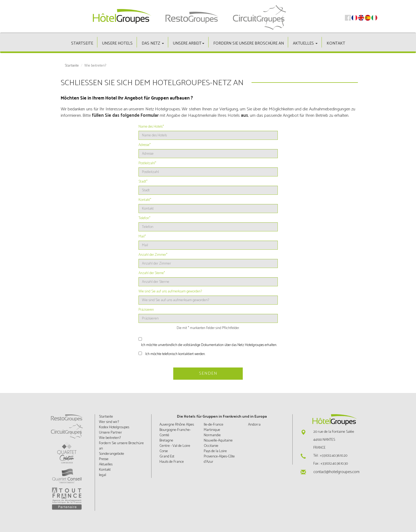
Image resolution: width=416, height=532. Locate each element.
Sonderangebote (112, 454)
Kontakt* (145, 200)
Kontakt (336, 43)
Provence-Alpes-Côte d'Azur (219, 459)
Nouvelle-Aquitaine (218, 441)
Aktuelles (106, 464)
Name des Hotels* (151, 127)
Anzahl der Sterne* (152, 273)
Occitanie (211, 446)
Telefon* (144, 218)
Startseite (82, 43)
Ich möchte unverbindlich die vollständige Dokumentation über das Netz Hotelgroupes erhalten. (209, 345)
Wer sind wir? (109, 422)
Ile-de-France (214, 425)
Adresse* (145, 145)
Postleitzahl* (147, 163)
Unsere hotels (117, 43)
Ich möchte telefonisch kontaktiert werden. (175, 354)
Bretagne (166, 441)
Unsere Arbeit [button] (189, 43)
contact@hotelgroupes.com (336, 472)
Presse (104, 459)
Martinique (212, 430)
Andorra (254, 425)
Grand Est (167, 457)
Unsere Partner (110, 433)
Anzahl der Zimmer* (153, 255)
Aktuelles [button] (305, 43)
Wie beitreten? (110, 438)
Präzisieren (146, 310)
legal (103, 475)
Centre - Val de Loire (175, 446)
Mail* (142, 237)
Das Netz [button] (153, 43)
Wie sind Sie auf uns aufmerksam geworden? (170, 292)
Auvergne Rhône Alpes (177, 425)
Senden (208, 373)
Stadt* (143, 182)
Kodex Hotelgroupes (114, 427)
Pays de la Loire (215, 451)
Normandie (212, 435)
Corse (164, 451)
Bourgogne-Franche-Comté (175, 433)
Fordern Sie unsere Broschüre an (249, 43)
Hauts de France (172, 462)
